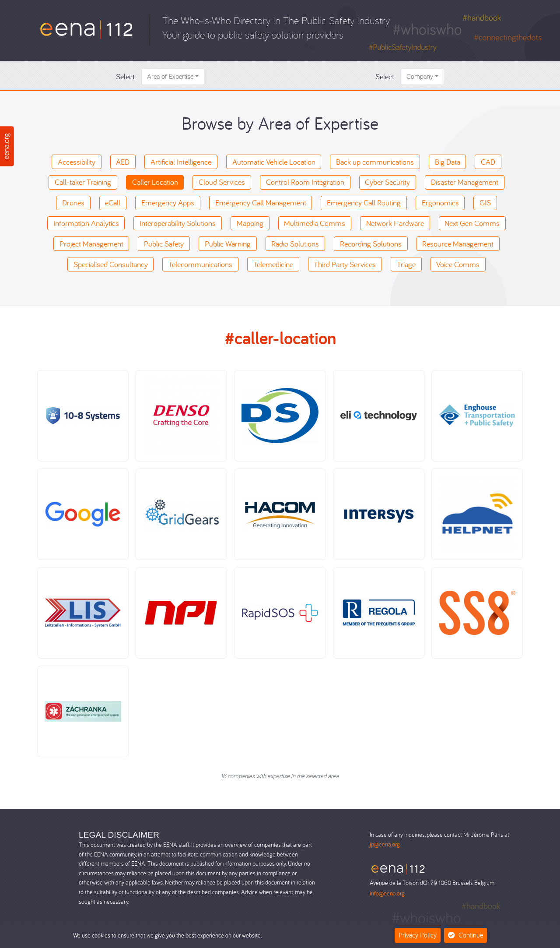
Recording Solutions (371, 244)
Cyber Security (387, 182)
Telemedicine (273, 264)
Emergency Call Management (261, 203)
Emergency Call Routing (364, 203)
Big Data (448, 162)
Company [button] (420, 76)
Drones (73, 203)
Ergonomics (440, 203)
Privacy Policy (418, 935)
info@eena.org (387, 893)
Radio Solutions (295, 244)
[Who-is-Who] (86, 29)
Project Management (91, 244)
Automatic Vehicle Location (274, 162)
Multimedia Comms (315, 223)
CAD (488, 162)
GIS (485, 203)
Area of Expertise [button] (170, 76)
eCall (113, 203)
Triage (406, 264)
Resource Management (458, 244)
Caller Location (155, 182)
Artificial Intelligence (181, 162)
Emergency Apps (168, 203)
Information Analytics (86, 223)
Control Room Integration (305, 182)
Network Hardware (395, 223)
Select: (126, 76)
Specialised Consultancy (111, 264)
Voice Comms (458, 264)
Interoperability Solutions (178, 223)
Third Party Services (345, 264)
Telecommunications (200, 264)
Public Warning (228, 244)
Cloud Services (222, 182)
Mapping (250, 223)
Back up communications (375, 162)
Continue (465, 935)
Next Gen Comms (472, 223)
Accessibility (77, 162)
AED (123, 162)
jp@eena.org (385, 844)
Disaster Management (465, 182)
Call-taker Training (83, 182)
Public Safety (164, 244)
